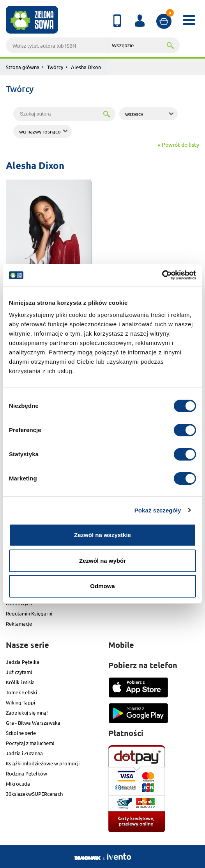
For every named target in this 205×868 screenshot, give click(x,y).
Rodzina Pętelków (27, 773)
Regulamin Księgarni (29, 613)
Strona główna (23, 67)
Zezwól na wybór (102, 561)
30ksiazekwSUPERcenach (34, 794)
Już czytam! (19, 672)
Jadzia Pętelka (23, 662)
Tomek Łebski (21, 692)
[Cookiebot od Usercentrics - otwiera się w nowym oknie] (162, 275)
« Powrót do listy (178, 144)
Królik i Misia (20, 682)
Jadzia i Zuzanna (24, 753)
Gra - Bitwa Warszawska (33, 723)
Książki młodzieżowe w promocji (43, 763)
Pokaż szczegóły (158, 510)
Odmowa (102, 586)
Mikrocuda (18, 784)
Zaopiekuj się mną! (27, 712)
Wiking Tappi (20, 702)
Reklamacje (19, 623)
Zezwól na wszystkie (102, 535)
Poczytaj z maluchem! (30, 743)
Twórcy (55, 67)
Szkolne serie (21, 733)
